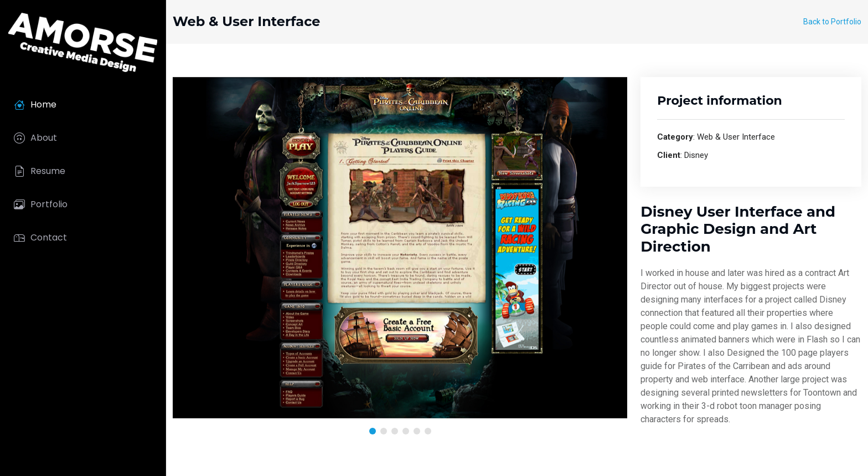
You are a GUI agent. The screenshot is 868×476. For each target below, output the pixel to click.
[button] (373, 431)
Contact (40, 238)
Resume (40, 171)
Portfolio (41, 204)
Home (35, 105)
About (35, 138)
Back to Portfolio (832, 22)
